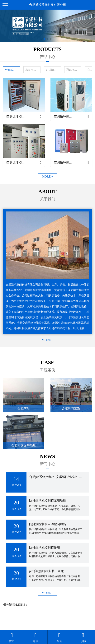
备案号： (66, 615)
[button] (45, 39)
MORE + (47, 176)
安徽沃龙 (55, 620)
